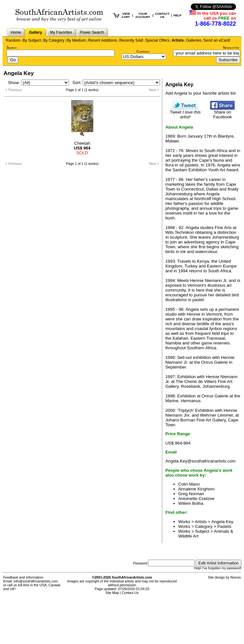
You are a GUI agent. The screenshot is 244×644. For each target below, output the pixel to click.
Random (13, 40)
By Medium (76, 40)
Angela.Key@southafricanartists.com (201, 461)
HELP (177, 15)
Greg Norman (191, 494)
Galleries (194, 40)
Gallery (35, 32)
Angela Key (222, 522)
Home (16, 32)
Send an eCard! (217, 40)
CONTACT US (162, 15)
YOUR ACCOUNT (143, 15)
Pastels (224, 526)
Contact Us (130, 593)
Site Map (112, 593)
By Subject (32, 40)
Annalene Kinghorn (196, 489)
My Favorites (61, 32)
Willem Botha (191, 503)
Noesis (236, 577)
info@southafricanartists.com (36, 581)
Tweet (185, 113)
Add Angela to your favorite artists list (201, 93)
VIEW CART (126, 15)
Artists (178, 40)
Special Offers (157, 40)
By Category (54, 40)
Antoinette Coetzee (196, 499)
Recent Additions (103, 40)
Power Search (92, 32)
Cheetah (82, 143)
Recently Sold (131, 40)
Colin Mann (189, 484)
